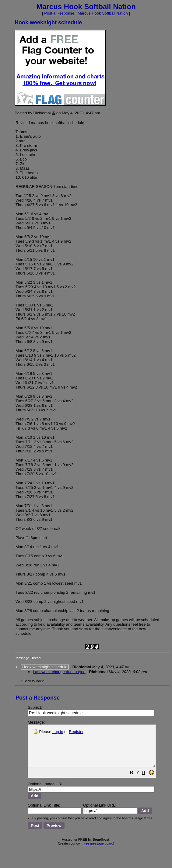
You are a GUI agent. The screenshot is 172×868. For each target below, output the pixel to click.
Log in (58, 732)
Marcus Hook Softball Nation (103, 13)
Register (76, 732)
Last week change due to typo (59, 672)
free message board (98, 845)
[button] (147, 782)
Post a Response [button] (59, 13)
